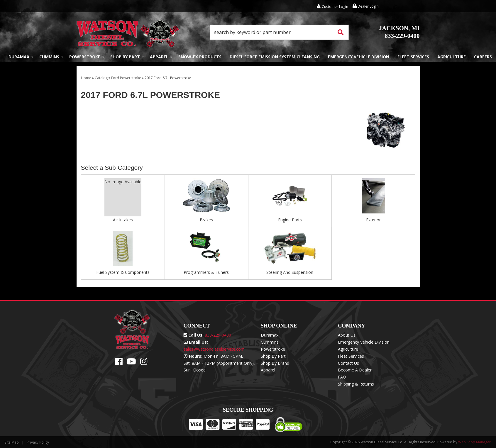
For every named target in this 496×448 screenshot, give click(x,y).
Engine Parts (290, 220)
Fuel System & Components (123, 272)
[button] (279, 32)
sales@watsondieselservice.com (214, 349)
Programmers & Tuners (206, 272)
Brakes (206, 220)
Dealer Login (366, 6)
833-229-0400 (399, 32)
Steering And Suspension (290, 272)
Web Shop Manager (474, 442)
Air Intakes (123, 220)
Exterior (373, 220)
